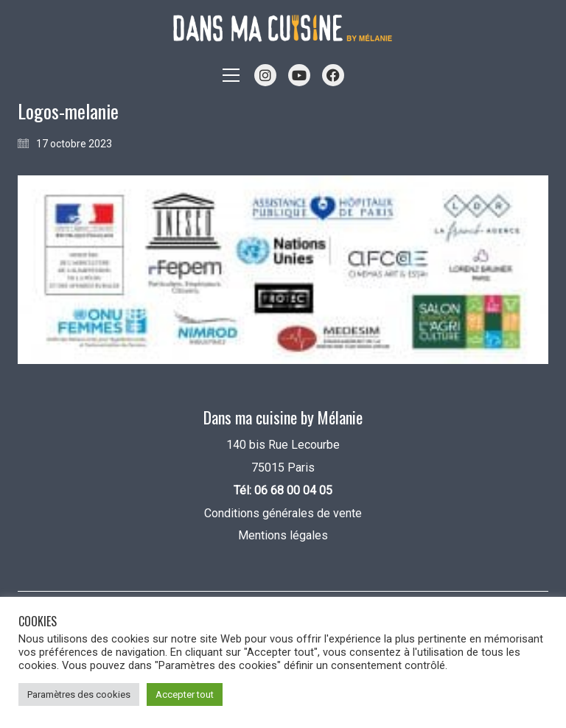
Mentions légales (283, 535)
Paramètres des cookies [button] (79, 694)
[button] (231, 75)
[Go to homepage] (283, 28)
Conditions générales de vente (283, 513)
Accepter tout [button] (185, 694)
